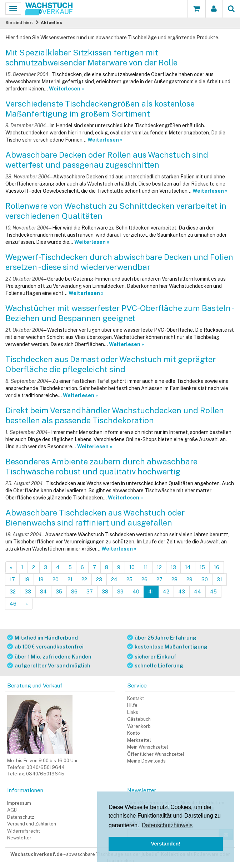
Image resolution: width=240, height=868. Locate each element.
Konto (134, 733)
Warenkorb (139, 726)
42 (166, 592)
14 (188, 567)
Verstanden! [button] (166, 844)
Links (133, 712)
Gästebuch (139, 719)
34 (43, 592)
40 (136, 592)
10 (132, 567)
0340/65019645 (45, 774)
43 (182, 592)
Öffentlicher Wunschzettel (156, 754)
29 (189, 580)
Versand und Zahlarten (32, 824)
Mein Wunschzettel (148, 747)
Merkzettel (139, 740)
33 (28, 592)
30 (205, 580)
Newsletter (19, 838)
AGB (12, 810)
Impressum (19, 803)
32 (13, 592)
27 (159, 580)
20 (56, 580)
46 (13, 604)
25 (129, 580)
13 (173, 567)
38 (105, 592)
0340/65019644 (46, 767)
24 (114, 580)
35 (59, 592)
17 (12, 580)
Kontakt (136, 698)
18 (27, 580)
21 (70, 580)
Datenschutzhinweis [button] (167, 825)
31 (219, 580)
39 (120, 592)
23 (99, 580)
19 (41, 580)
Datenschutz (21, 817)
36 (74, 592)
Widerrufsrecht (24, 831)
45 (213, 592)
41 (151, 592)
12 (159, 567)
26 (144, 580)
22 (84, 580)
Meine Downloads (146, 761)
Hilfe (132, 705)
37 (90, 592)
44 (197, 592)
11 (146, 567)
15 (202, 567)
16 (217, 567)
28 (174, 580)
